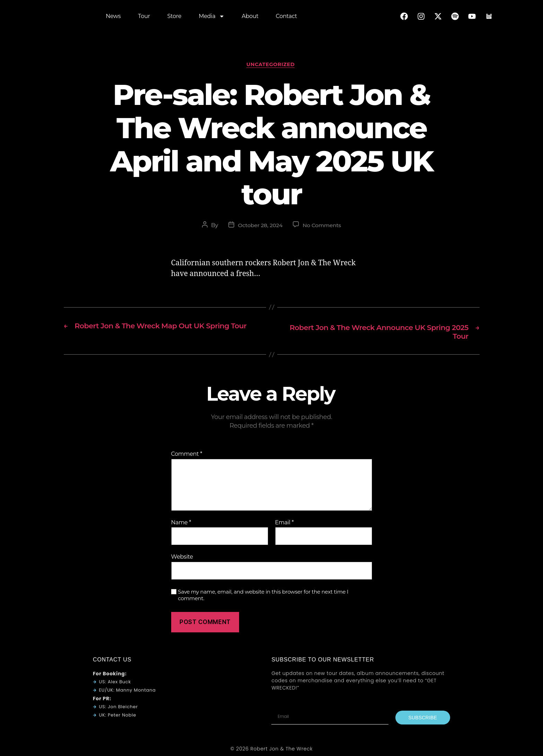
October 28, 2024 (259, 227)
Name (181, 525)
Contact (286, 17)
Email (284, 525)
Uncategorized (271, 65)
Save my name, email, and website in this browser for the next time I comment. (263, 597)
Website (182, 559)
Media (211, 17)
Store (174, 17)
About (250, 17)
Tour (144, 17)
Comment (187, 456)
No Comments (323, 227)
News (113, 17)
